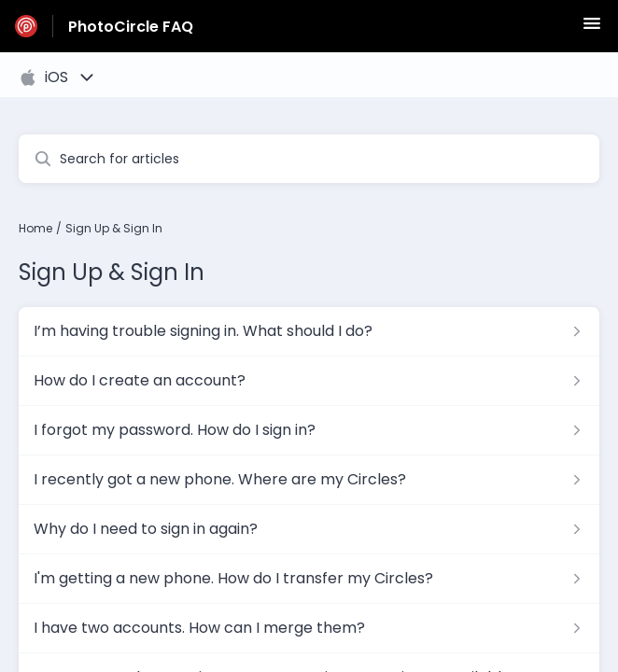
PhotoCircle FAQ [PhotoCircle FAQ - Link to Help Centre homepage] (131, 27)
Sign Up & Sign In (114, 228)
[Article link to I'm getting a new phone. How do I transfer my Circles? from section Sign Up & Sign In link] (309, 579)
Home (35, 228)
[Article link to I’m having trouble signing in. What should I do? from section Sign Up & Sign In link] (309, 331)
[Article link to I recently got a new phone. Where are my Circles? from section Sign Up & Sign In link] (309, 480)
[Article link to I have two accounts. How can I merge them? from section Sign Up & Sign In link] (309, 628)
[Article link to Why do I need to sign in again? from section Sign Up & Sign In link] (309, 529)
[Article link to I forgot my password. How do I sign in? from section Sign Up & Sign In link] (309, 430)
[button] (592, 29)
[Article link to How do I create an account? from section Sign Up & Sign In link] (309, 381)
